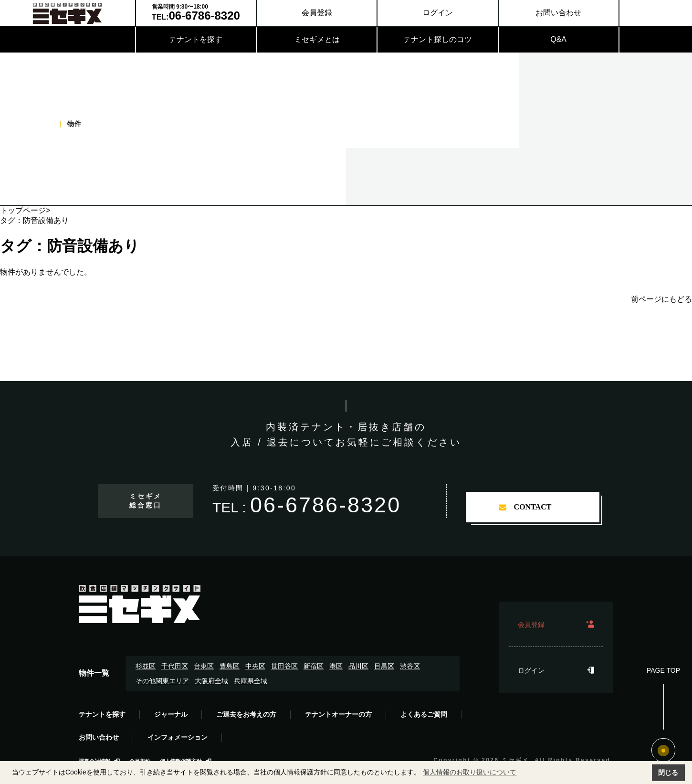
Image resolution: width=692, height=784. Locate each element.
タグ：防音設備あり (70, 246)
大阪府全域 (211, 681)
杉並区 (146, 666)
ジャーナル (171, 714)
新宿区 (314, 666)
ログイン (438, 13)
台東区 (204, 666)
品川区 (358, 666)
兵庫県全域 (251, 681)
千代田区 (175, 666)
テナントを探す (196, 39)
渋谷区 (410, 666)
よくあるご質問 (424, 714)
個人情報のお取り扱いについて (470, 772)
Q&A (558, 39)
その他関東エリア (162, 681)
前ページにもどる (661, 299)
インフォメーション (178, 737)
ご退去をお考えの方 (246, 714)
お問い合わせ (558, 13)
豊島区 (230, 666)
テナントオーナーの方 (338, 714)
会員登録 (317, 13)
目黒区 (384, 666)
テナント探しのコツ (438, 39)
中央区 (255, 666)
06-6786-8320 (325, 505)
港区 (336, 666)
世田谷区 (284, 666)
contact (533, 507)
